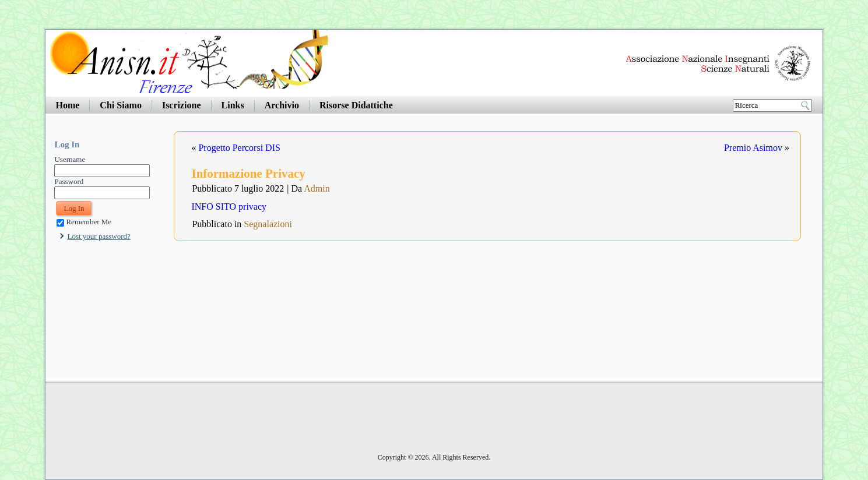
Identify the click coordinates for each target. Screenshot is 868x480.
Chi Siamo (121, 105)
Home (67, 105)
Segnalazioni (268, 224)
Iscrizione (182, 105)
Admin (317, 188)
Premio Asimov (753, 148)
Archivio (282, 105)
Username (70, 159)
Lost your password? (99, 236)
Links (233, 105)
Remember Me (84, 222)
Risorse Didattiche (356, 105)
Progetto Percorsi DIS (239, 148)
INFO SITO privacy (229, 207)
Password (69, 181)
